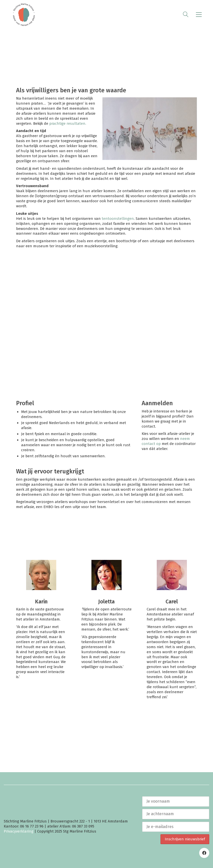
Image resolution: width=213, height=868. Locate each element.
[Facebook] (204, 853)
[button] (199, 15)
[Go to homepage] (24, 15)
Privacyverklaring (19, 831)
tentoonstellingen (118, 219)
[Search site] (186, 15)
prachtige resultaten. (68, 123)
